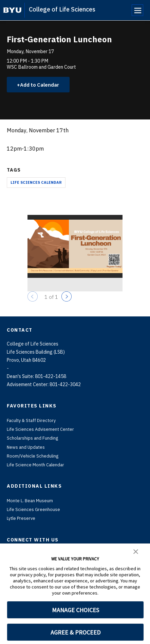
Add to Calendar (43, 85)
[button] (136, 551)
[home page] (12, 10)
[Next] (67, 297)
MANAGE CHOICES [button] (76, 610)
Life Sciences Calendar (36, 183)
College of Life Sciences (62, 9)
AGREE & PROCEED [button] (76, 632)
